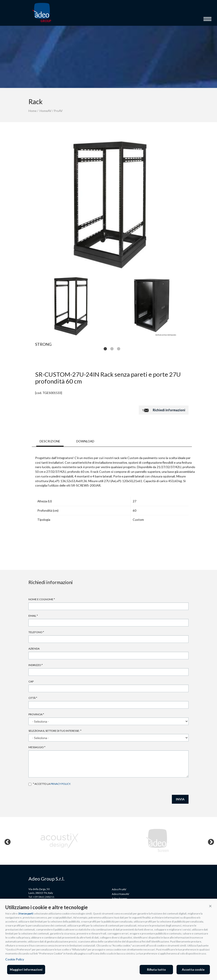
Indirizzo (36, 665)
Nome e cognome (42, 599)
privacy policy (60, 784)
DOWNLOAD (85, 441)
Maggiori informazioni (26, 969)
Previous (6, 841)
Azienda (34, 649)
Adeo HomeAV (121, 894)
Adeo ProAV (119, 889)
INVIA (180, 799)
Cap (31, 681)
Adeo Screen (120, 898)
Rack (36, 101)
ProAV (58, 111)
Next (210, 841)
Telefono (36, 632)
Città (33, 698)
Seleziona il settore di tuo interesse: (55, 731)
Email (33, 616)
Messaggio (37, 747)
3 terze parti (26, 913)
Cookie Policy (15, 959)
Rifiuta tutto (156, 969)
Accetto (30, 784)
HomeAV (45, 111)
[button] (210, 906)
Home (32, 111)
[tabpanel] (72, 306)
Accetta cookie (193, 969)
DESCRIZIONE (50, 441)
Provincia (36, 714)
